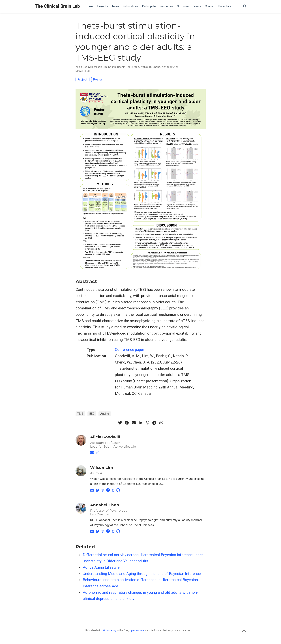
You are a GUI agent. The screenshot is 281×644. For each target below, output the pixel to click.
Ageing (105, 414)
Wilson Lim (101, 67)
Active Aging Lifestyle (101, 567)
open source (137, 630)
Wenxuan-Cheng (150, 67)
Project (82, 79)
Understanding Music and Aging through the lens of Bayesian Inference (142, 574)
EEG (92, 414)
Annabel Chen (170, 67)
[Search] (245, 6)
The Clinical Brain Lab (57, 6)
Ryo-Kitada (133, 67)
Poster (98, 79)
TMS (80, 414)
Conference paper (130, 350)
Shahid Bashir (116, 67)
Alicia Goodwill (84, 67)
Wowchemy (109, 630)
